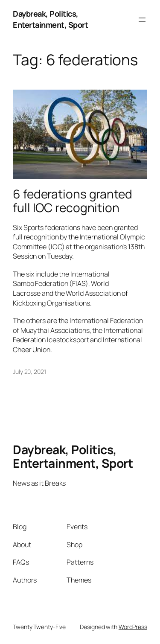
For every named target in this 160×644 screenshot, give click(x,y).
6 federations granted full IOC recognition (73, 201)
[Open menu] (142, 20)
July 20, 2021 (29, 372)
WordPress (133, 627)
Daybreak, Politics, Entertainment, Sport (50, 19)
